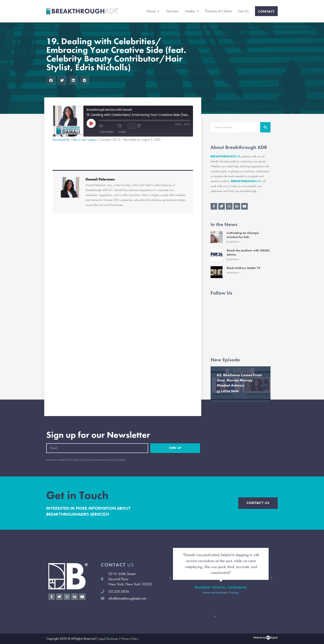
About (153, 11)
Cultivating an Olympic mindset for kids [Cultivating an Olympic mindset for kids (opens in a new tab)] (243, 235)
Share (122, 132)
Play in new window (86, 140)
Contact (266, 11)
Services (172, 11)
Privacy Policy (132, 639)
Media (192, 11)
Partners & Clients (219, 11)
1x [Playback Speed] (131, 125)
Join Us (243, 11)
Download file (61, 140)
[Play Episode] (91, 123)
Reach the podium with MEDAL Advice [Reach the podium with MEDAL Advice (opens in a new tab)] (248, 252)
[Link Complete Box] (241, 384)
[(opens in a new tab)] (217, 238)
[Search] (265, 127)
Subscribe (106, 132)
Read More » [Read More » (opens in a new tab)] (234, 242)
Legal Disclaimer (109, 639)
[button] (51, 80)
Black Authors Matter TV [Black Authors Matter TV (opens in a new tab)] (244, 268)
